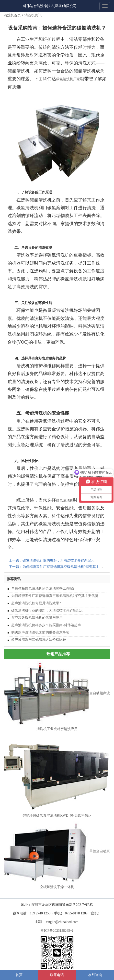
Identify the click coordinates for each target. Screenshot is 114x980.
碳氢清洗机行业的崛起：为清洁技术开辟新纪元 (47, 610)
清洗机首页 (12, 15)
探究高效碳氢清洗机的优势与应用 (37, 618)
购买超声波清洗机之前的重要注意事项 (40, 632)
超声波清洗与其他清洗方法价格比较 (39, 640)
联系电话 (57, 975)
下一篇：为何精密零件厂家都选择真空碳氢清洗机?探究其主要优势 (59, 567)
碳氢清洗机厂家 (68, 79)
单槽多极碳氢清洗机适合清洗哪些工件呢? (43, 589)
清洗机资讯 (33, 15)
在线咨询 (95, 975)
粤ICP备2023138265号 (57, 931)
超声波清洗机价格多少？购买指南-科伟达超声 (46, 625)
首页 (19, 975)
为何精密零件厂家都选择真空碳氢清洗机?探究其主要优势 (55, 596)
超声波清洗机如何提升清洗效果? (36, 603)
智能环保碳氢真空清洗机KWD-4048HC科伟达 (57, 816)
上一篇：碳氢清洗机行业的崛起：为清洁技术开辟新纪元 (52, 560)
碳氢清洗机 (65, 500)
